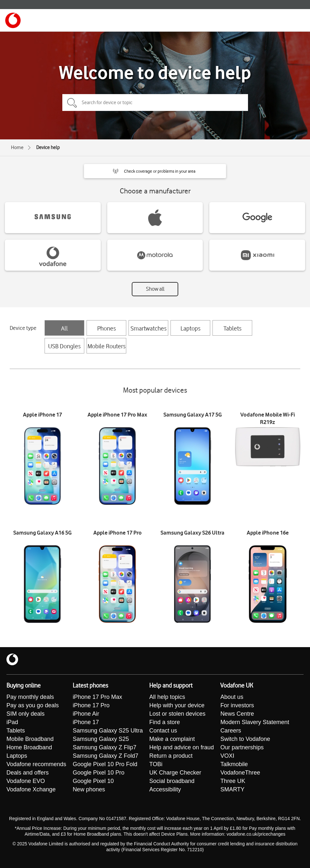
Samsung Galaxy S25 (101, 739)
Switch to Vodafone (245, 739)
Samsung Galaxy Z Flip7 (104, 747)
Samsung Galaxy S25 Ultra (108, 731)
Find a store (165, 722)
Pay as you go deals (33, 705)
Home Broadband (29, 747)
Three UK (233, 781)
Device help (48, 147)
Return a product (171, 756)
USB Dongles (64, 346)
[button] (155, 171)
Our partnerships (242, 747)
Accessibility (165, 789)
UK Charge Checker (175, 773)
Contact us (163, 731)
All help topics (167, 697)
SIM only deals (26, 714)
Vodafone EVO (26, 781)
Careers (231, 731)
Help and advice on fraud (181, 747)
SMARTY (232, 789)
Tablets (232, 328)
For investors (237, 705)
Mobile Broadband (30, 739)
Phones (107, 328)
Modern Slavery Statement (255, 722)
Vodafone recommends (36, 764)
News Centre (237, 714)
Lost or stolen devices (177, 714)
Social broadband (172, 781)
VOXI (227, 756)
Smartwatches (149, 328)
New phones (89, 789)
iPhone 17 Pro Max (97, 697)
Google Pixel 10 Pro (98, 773)
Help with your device (177, 705)
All (64, 328)
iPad (12, 722)
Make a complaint (172, 739)
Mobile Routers (107, 346)
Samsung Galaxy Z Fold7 (105, 756)
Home (17, 147)
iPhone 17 (86, 722)
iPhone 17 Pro (91, 705)
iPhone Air (86, 714)
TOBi (156, 764)
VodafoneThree (240, 773)
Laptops (191, 328)
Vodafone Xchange (31, 789)
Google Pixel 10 (93, 781)
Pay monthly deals (30, 697)
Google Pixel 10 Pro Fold (105, 764)
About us (232, 697)
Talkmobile (234, 764)
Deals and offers (28, 773)
